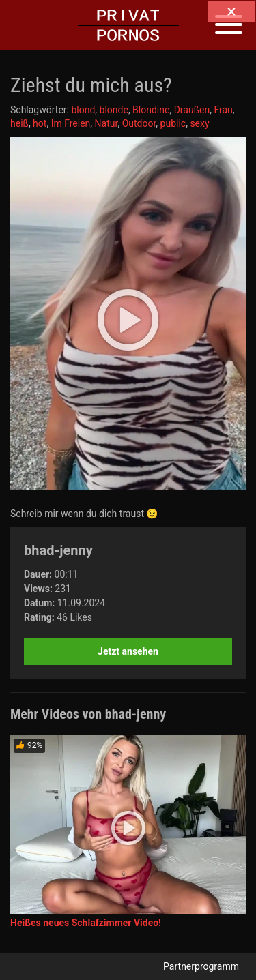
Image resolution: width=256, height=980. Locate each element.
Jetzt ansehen (128, 651)
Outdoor (139, 123)
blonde (114, 110)
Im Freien (71, 123)
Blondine (151, 110)
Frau (223, 110)
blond (83, 110)
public (173, 123)
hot (40, 123)
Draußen (192, 110)
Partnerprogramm (201, 966)
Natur (106, 123)
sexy (199, 123)
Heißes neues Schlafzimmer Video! (86, 923)
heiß (19, 123)
